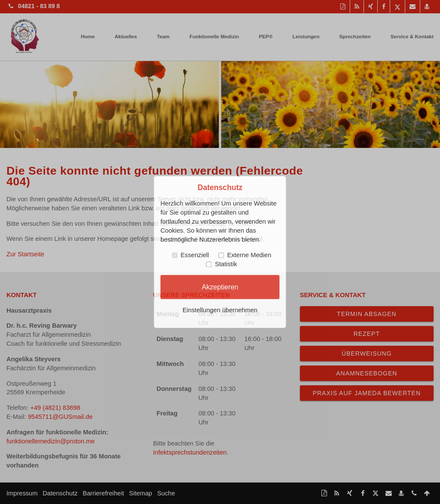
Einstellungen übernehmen (220, 310)
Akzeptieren (220, 287)
